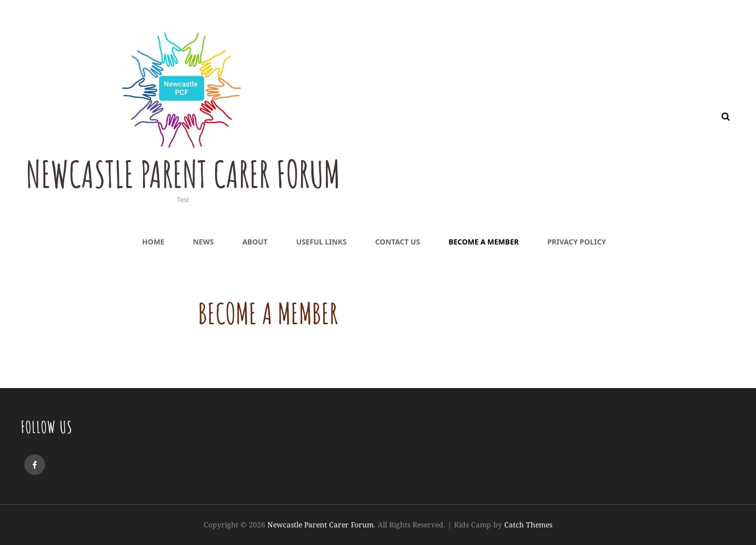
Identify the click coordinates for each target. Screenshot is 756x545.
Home (153, 242)
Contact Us (398, 242)
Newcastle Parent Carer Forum (183, 174)
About (255, 242)
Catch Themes (528, 525)
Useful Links (321, 242)
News (203, 242)
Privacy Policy (576, 242)
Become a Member (484, 242)
